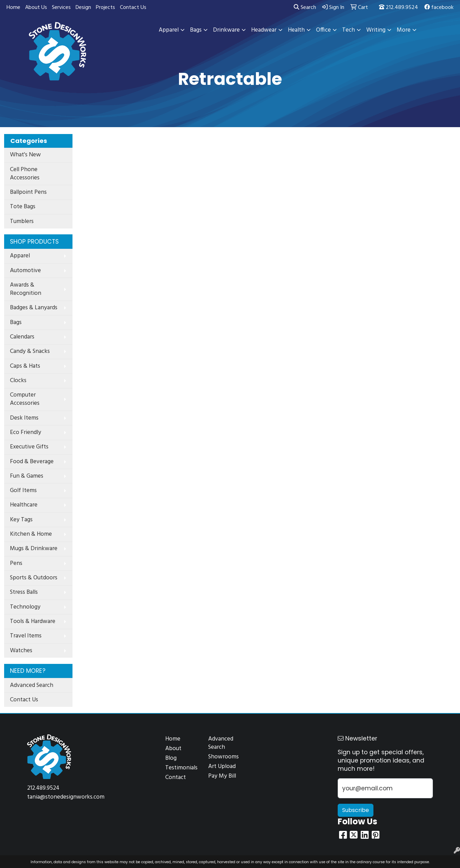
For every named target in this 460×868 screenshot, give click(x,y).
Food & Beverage (32, 462)
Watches (21, 651)
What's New (25, 155)
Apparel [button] (169, 30)
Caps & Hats (25, 366)
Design (83, 8)
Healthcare (24, 505)
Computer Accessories (25, 399)
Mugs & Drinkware (34, 549)
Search (305, 8)
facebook (439, 8)
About (173, 749)
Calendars (22, 337)
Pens (16, 563)
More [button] (404, 30)
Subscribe (356, 810)
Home (13, 8)
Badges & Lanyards (34, 308)
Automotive (25, 271)
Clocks (18, 381)
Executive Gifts (29, 447)
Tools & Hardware (33, 621)
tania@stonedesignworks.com (66, 797)
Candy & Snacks (30, 351)
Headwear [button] (264, 30)
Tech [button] (349, 30)
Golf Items (23, 491)
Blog (171, 758)
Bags (16, 322)
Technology (25, 607)
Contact (176, 777)
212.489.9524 (399, 8)
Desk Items (24, 418)
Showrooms (223, 757)
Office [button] (323, 30)
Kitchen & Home (31, 534)
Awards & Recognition (26, 289)
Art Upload (222, 766)
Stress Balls (24, 592)
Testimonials (181, 768)
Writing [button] (376, 30)
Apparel (20, 256)
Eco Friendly (26, 432)
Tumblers (22, 221)
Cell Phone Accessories (25, 174)
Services (61, 8)
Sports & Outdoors (34, 578)
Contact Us (133, 8)
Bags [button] (196, 30)
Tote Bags (23, 207)
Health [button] (296, 30)
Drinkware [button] (226, 30)
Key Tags (21, 520)
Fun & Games (27, 476)
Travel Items (26, 636)
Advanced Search (32, 685)
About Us (36, 8)
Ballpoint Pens (28, 192)
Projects (105, 8)
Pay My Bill (222, 776)
